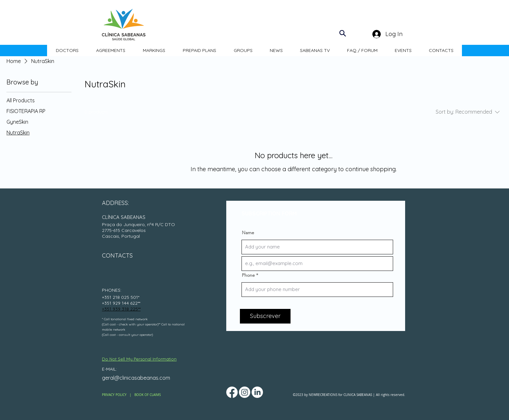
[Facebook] (232, 392)
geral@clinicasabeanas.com (136, 378)
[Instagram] (245, 392)
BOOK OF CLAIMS (148, 395)
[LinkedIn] (257, 392)
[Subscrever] (265, 316)
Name (248, 233)
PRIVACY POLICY (114, 395)
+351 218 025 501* (121, 297)
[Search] (342, 33)
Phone (248, 275)
